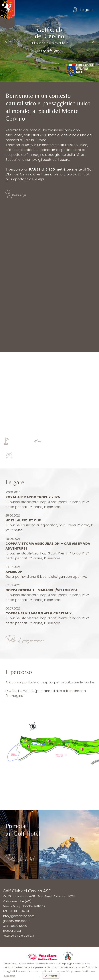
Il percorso (16, 194)
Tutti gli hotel (20, 859)
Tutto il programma (24, 640)
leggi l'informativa (28, 976)
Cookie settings (34, 906)
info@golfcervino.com (19, 916)
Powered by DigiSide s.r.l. (18, 936)
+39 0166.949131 (19, 911)
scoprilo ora (50, 50)
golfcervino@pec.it (16, 921)
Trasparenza (12, 931)
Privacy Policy (11, 906)
